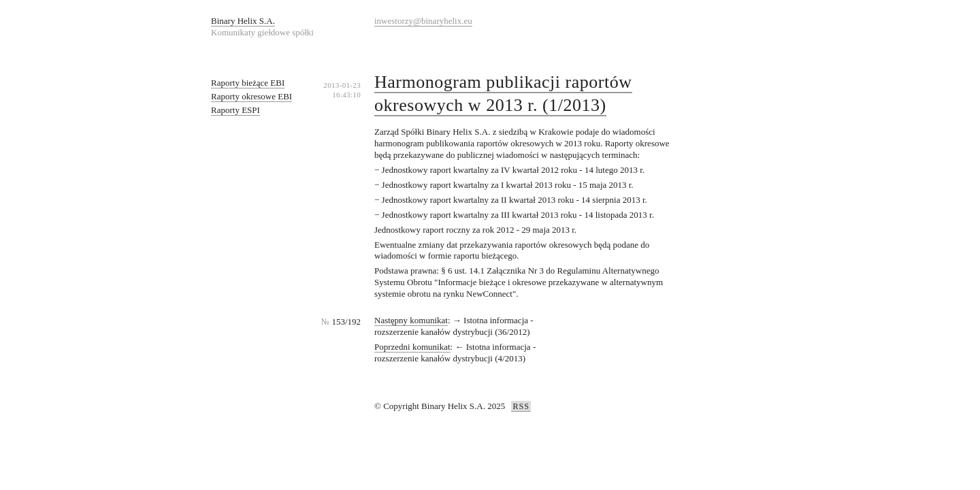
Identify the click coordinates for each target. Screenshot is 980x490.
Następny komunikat (411, 320)
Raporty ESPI (235, 110)
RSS (521, 406)
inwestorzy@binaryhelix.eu (423, 21)
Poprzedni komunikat (412, 347)
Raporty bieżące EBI (248, 83)
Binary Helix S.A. (243, 21)
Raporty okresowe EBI (251, 96)
